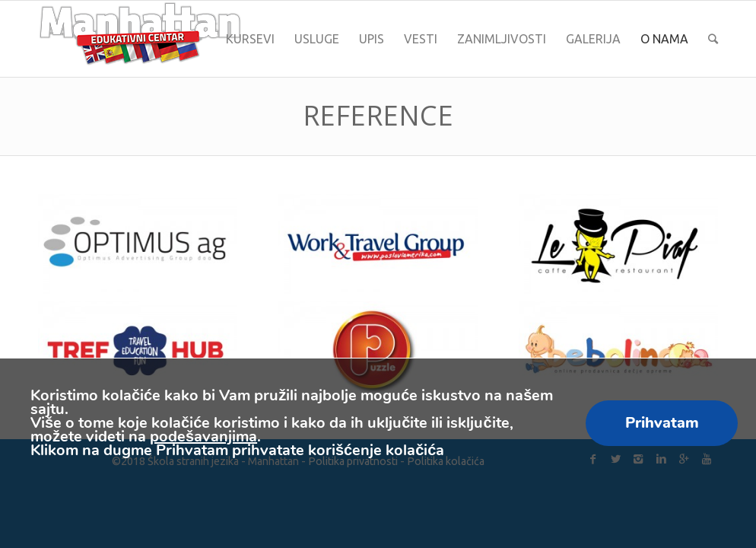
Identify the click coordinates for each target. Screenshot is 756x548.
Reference (378, 115)
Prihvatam (662, 423)
